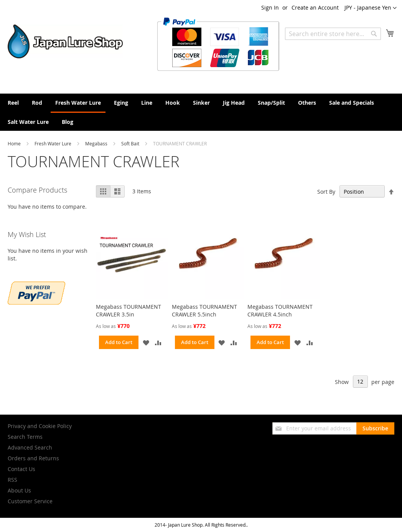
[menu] (201, 112)
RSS (12, 480)
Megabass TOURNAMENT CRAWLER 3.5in (129, 310)
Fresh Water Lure (54, 143)
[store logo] (65, 41)
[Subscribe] (375, 428)
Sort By (326, 192)
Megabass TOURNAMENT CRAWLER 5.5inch (204, 310)
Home (15, 143)
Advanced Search (30, 447)
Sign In (270, 7)
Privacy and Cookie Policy (40, 426)
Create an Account (315, 7)
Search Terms (25, 437)
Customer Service (30, 501)
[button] (371, 8)
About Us (19, 490)
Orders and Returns (33, 458)
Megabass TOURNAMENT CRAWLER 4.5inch (280, 310)
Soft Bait (131, 143)
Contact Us (21, 469)
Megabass (97, 143)
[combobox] (333, 34)
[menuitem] (13, 103)
